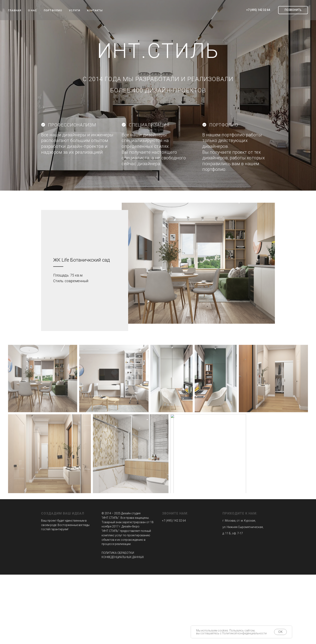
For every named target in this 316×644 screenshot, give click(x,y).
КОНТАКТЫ (95, 10)
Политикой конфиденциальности (244, 633)
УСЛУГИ (75, 10)
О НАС (32, 10)
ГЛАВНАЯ (15, 10)
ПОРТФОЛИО (53, 10)
